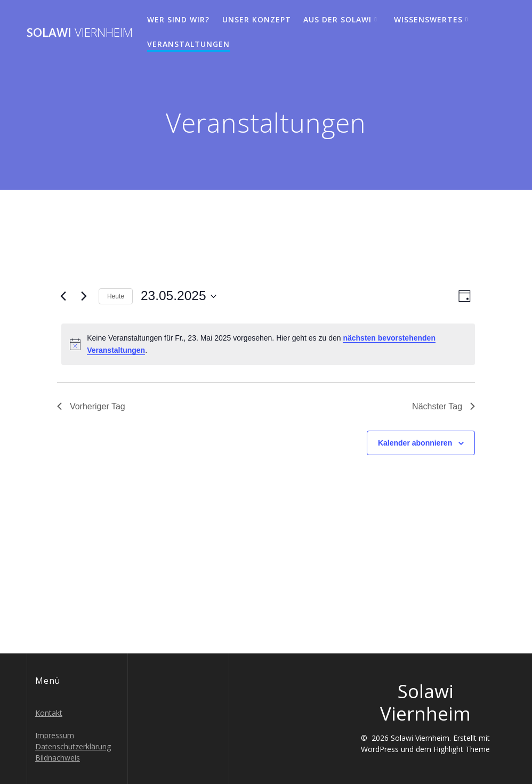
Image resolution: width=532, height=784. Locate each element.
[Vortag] (63, 296)
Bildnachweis (58, 758)
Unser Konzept (257, 19)
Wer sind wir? (178, 19)
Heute (116, 296)
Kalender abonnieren (415, 443)
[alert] (268, 344)
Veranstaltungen (188, 44)
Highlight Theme (462, 749)
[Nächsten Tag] (84, 296)
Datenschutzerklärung (73, 746)
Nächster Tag (444, 406)
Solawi (80, 33)
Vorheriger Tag (91, 406)
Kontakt (49, 713)
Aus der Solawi (337, 19)
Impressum (55, 735)
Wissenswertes (428, 19)
